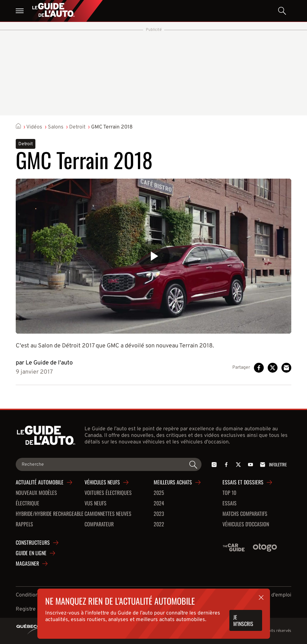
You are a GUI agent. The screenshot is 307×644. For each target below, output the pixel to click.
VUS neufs (96, 503)
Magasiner (27, 564)
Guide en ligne (31, 553)
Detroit (77, 127)
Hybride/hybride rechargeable (50, 514)
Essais (230, 503)
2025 (159, 493)
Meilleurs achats (173, 482)
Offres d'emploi (273, 595)
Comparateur (99, 524)
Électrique (28, 503)
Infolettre (272, 465)
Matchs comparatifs (245, 514)
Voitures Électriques (108, 493)
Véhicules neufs (102, 482)
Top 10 (229, 493)
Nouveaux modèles (36, 493)
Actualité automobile (40, 482)
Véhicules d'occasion (246, 524)
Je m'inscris (243, 620)
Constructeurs (33, 543)
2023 (159, 514)
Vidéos (34, 127)
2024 (159, 503)
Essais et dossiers (243, 482)
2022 (159, 524)
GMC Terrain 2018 (112, 127)
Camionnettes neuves (108, 514)
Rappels (24, 524)
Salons (56, 127)
